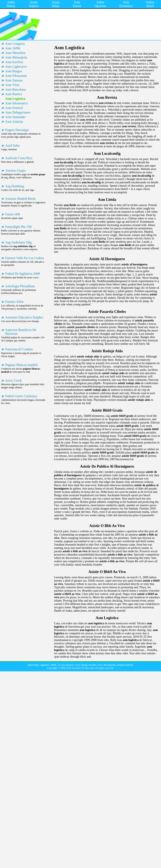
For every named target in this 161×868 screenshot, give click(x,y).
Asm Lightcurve (16, 67)
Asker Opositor (100, 4)
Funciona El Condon (19, 349)
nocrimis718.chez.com (83, 668)
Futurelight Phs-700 (19, 227)
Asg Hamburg (15, 186)
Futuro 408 (13, 214)
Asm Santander (15, 117)
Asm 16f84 (13, 48)
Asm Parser (77, 4)
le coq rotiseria (66, 665)
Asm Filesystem (16, 76)
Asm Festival (14, 108)
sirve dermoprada (107, 665)
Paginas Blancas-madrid (21, 365)
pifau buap (33, 665)
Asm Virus (12, 85)
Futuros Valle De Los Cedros (24, 258)
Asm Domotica (126, 4)
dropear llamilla (125, 665)
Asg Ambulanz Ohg (18, 242)
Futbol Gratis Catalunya (21, 396)
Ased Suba (12, 145)
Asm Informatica (17, 103)
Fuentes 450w (14, 302)
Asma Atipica (34, 4)
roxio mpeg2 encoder (86, 665)
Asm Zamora (14, 80)
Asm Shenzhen (15, 53)
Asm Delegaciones (18, 112)
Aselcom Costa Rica (19, 158)
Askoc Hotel (150, 4)
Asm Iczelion (14, 62)
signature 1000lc (48, 665)
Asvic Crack (14, 380)
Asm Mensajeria (16, 57)
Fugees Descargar (17, 130)
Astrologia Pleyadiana (20, 286)
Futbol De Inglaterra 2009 (23, 274)
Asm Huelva (14, 94)
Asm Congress (15, 44)
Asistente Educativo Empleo (24, 317)
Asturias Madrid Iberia (20, 199)
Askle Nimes (11, 4)
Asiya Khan (56, 4)
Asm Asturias (14, 122)
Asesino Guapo (15, 170)
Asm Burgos (14, 71)
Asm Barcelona (15, 89)
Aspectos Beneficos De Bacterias (21, 332)
